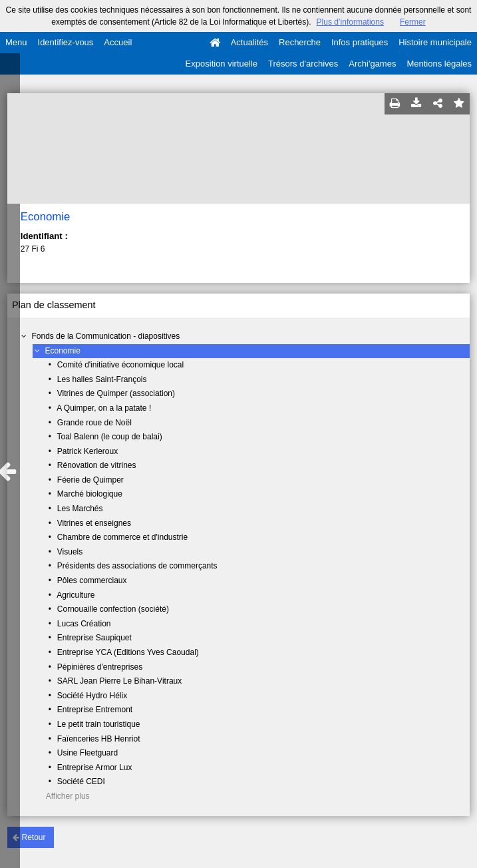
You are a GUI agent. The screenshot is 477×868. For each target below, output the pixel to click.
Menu (16, 42)
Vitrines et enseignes (94, 523)
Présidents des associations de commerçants (137, 566)
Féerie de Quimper (90, 480)
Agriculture (76, 595)
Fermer (413, 22)
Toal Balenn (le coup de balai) (110, 437)
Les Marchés (80, 509)
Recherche (300, 42)
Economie (63, 351)
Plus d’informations (350, 22)
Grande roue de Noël (94, 423)
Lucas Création (84, 624)
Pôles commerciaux (92, 580)
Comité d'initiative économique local (120, 365)
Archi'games (372, 64)
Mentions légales (439, 64)
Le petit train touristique (99, 724)
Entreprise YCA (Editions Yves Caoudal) (128, 652)
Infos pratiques (360, 42)
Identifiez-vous (66, 42)
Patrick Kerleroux (87, 451)
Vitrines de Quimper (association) (116, 393)
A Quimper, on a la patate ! (104, 408)
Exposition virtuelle (222, 64)
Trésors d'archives (303, 64)
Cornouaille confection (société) (113, 609)
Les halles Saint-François (102, 379)
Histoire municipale (435, 42)
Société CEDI (81, 781)
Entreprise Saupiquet (94, 638)
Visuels (70, 552)
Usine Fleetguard (87, 753)
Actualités (249, 42)
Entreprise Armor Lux (95, 767)
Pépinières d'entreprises (100, 667)
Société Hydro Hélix (92, 696)
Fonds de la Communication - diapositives (106, 336)
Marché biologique (90, 494)
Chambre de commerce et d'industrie (122, 537)
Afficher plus (68, 796)
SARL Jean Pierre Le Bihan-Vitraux (119, 681)
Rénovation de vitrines (97, 465)
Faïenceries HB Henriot (99, 739)
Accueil (118, 42)
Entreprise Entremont (95, 710)
